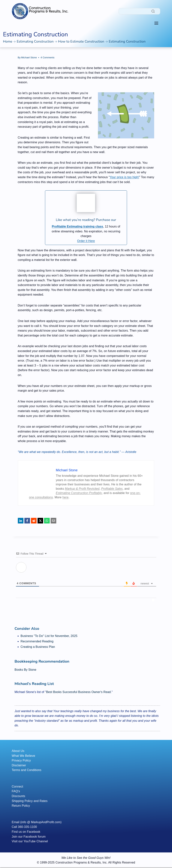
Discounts (19, 796)
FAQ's (16, 791)
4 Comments (47, 57)
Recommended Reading (37, 641)
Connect (18, 787)
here (66, 497)
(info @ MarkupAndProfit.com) (41, 822)
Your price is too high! (124, 177)
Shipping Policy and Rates (30, 801)
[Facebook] (27, 521)
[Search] (139, 11)
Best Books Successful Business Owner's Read (78, 692)
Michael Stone (29, 57)
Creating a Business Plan (38, 647)
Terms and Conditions (27, 770)
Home (8, 41)
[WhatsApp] (47, 521)
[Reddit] (34, 521)
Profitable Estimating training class (77, 226)
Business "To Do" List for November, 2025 (49, 636)
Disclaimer (19, 765)
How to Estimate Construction (81, 41)
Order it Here (86, 241)
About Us (18, 751)
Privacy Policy (21, 760)
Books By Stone (26, 670)
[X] (40, 521)
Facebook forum (35, 837)
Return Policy (21, 806)
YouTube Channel (36, 841)
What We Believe (24, 756)
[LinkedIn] (21, 521)
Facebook (34, 832)
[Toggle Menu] (156, 23)
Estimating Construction (35, 41)
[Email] (53, 521)
